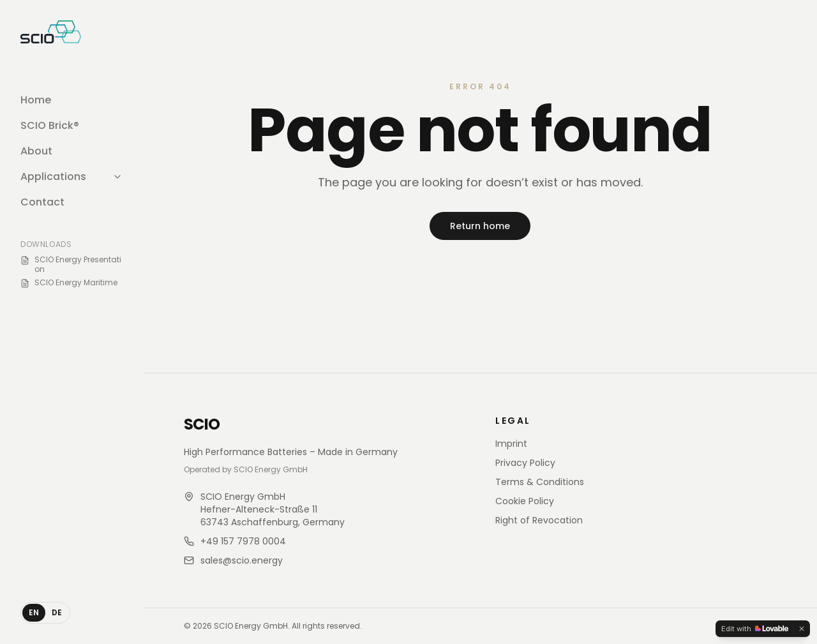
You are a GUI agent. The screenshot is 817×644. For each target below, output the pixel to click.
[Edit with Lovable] (755, 629)
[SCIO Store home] (51, 32)
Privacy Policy (525, 463)
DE (57, 612)
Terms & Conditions (540, 482)
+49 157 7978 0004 (243, 541)
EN (34, 612)
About (36, 151)
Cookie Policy (525, 501)
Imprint (511, 444)
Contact (42, 202)
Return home (480, 226)
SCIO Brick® (50, 125)
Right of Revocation (539, 520)
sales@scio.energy (242, 560)
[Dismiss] (802, 629)
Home (36, 100)
